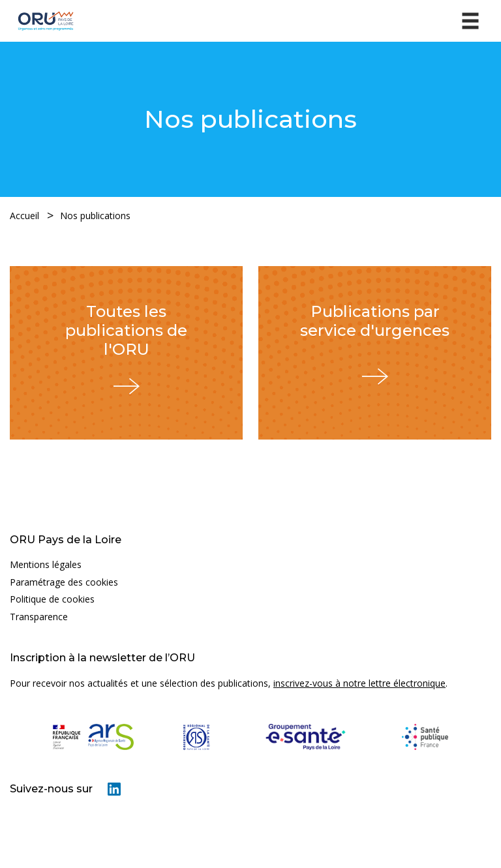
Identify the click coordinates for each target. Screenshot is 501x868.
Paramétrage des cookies (64, 582)
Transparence (39, 617)
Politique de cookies (52, 599)
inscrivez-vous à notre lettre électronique (359, 683)
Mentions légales (46, 564)
